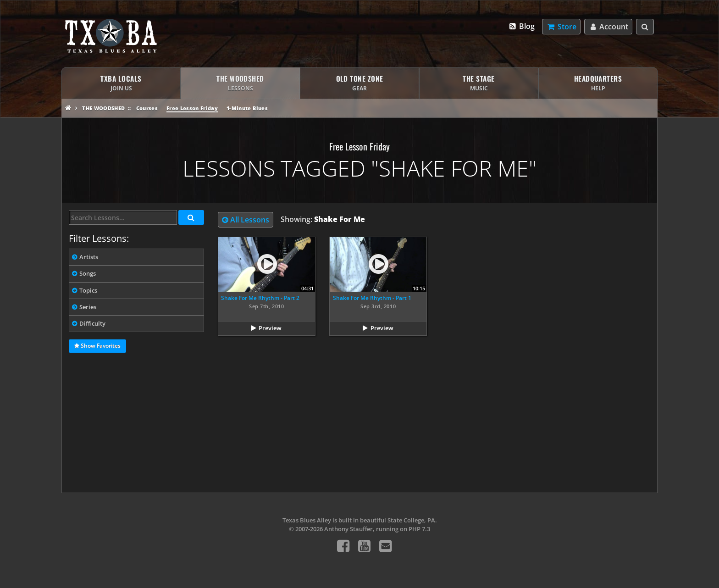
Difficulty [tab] (92, 323)
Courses (147, 108)
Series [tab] (88, 307)
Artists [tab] (89, 257)
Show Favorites (97, 346)
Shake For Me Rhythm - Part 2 (260, 298)
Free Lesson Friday (192, 108)
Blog (522, 26)
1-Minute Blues (247, 108)
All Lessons (246, 220)
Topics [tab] (88, 290)
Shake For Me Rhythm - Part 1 (372, 298)
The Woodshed (103, 108)
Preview (270, 328)
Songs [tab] (88, 273)
